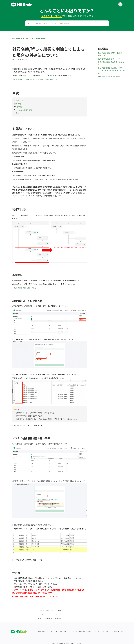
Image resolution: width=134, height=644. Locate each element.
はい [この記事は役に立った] (44, 613)
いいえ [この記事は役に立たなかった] (56, 613)
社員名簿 (27, 38)
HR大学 (116, 630)
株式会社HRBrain (17, 38)
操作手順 (17, 104)
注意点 (17, 112)
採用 (103, 630)
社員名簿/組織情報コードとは (25, 287)
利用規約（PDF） (85, 630)
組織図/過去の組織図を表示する (110, 76)
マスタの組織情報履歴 (23, 109)
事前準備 (18, 106)
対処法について (20, 101)
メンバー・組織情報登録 (39, 38)
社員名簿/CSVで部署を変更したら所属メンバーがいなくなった (38, 79)
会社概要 (41, 630)
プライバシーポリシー (62, 630)
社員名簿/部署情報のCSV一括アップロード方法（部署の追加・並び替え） (111, 70)
